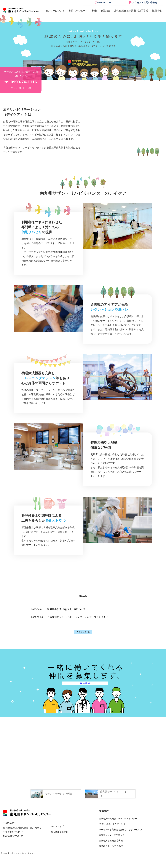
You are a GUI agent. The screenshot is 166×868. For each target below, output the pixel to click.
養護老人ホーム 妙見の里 (111, 846)
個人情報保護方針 (59, 832)
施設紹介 (105, 11)
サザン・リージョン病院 (59, 794)
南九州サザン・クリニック (112, 835)
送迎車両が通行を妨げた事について (58, 609)
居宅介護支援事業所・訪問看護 (131, 11)
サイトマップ (57, 827)
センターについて (55, 11)
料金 (94, 11)
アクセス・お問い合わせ (143, 2)
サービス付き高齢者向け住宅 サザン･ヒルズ (121, 830)
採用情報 (157, 11)
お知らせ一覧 (83, 632)
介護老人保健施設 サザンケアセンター (118, 819)
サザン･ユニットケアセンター (113, 824)
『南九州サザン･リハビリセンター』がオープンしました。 (71, 617)
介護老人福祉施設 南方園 (111, 841)
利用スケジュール (78, 11)
